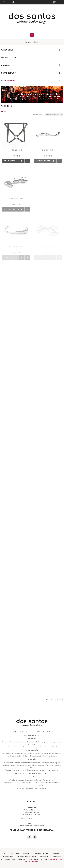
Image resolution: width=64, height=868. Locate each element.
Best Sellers (8, 81)
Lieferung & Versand (41, 853)
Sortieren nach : (38, 115)
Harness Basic (16, 150)
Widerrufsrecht (9, 856)
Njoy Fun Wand (48, 150)
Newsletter (57, 856)
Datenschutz (45, 856)
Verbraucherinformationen (20, 853)
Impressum (56, 853)
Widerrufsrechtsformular (27, 856)
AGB (5, 853)
